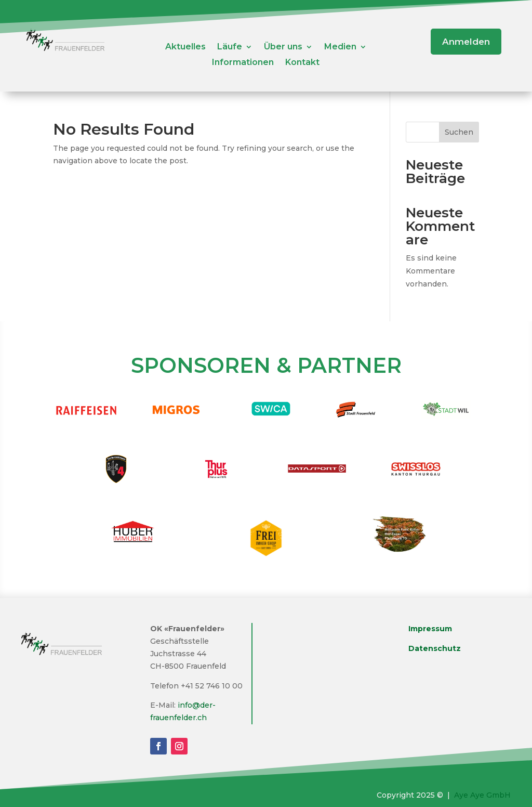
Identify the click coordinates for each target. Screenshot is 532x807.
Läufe (230, 47)
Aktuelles (185, 47)
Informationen (243, 63)
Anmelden (466, 42)
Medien (340, 47)
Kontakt (302, 63)
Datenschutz (435, 648)
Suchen (459, 132)
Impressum (430, 629)
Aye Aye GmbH (482, 795)
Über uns (283, 47)
